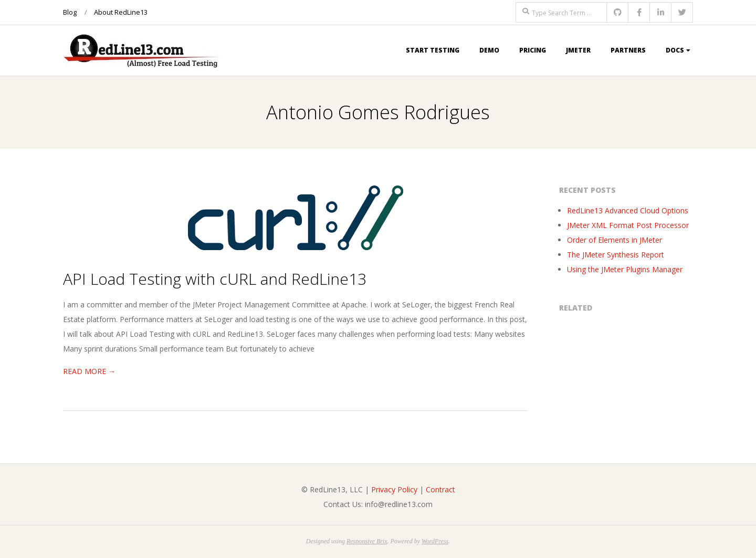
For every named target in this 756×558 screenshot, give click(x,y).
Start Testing (433, 50)
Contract (440, 489)
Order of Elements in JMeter (615, 240)
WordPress (435, 541)
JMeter (578, 50)
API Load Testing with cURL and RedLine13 (215, 279)
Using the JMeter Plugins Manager (625, 269)
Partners (628, 50)
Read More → (89, 371)
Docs (675, 50)
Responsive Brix (367, 541)
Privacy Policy (394, 489)
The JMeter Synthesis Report (616, 255)
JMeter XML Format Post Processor (628, 225)
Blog (70, 12)
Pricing (533, 50)
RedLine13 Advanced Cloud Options (628, 210)
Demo (489, 50)
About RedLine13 (121, 12)
